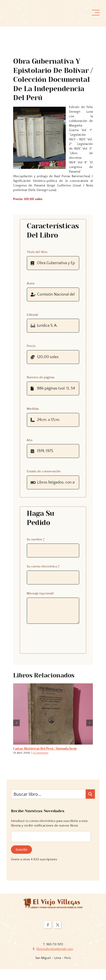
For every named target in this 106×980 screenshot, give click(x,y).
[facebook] (48, 925)
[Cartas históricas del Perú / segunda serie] (53, 685)
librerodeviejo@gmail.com (55, 949)
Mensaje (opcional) (40, 593)
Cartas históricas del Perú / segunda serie (45, 749)
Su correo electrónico (43, 566)
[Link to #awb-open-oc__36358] (96, 13)
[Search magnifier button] (90, 794)
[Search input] (49, 794)
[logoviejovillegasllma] (53, 900)
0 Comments (41, 753)
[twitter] (58, 925)
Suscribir (21, 850)
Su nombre (36, 539)
